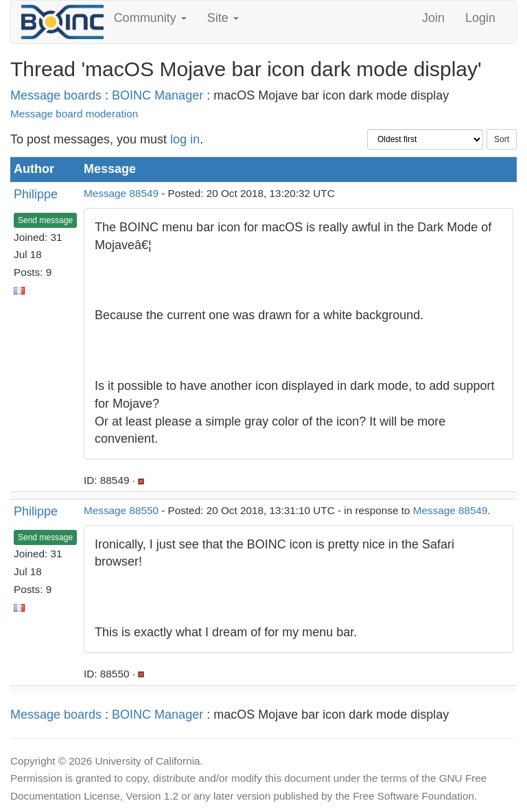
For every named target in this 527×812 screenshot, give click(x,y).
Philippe (36, 194)
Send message (45, 220)
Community (150, 18)
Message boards (56, 95)
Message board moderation (74, 114)
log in (185, 139)
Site (223, 18)
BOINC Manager (157, 95)
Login (480, 18)
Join (433, 18)
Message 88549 (121, 193)
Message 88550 (121, 510)
